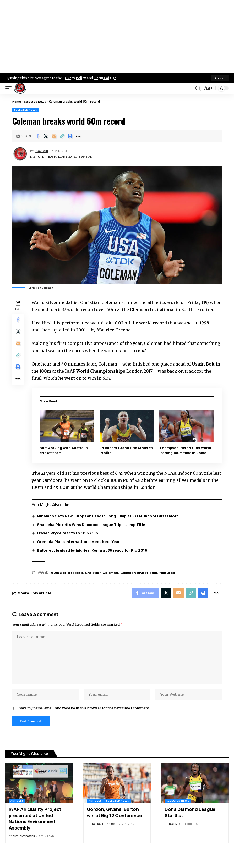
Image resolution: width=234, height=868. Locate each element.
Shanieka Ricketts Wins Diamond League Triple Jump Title (92, 531)
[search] (198, 88)
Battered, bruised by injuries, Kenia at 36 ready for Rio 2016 (93, 557)
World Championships (102, 378)
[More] (78, 136)
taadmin (43, 151)
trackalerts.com (103, 836)
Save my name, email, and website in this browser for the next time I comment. (84, 719)
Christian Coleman (103, 579)
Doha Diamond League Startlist (190, 824)
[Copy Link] (62, 136)
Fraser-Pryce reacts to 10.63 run (68, 540)
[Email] (54, 136)
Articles (17, 813)
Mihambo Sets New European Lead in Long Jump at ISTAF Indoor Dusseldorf (108, 523)
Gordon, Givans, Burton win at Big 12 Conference (114, 824)
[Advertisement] (117, 37)
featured (168, 579)
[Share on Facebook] (37, 136)
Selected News (35, 101)
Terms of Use (107, 78)
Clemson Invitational (140, 579)
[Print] (70, 136)
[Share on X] (46, 136)
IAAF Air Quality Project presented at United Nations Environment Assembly (35, 830)
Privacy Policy (75, 78)
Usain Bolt (205, 371)
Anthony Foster (24, 848)
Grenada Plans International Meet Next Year (79, 548)
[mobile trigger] (10, 88)
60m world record (68, 579)
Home (17, 101)
